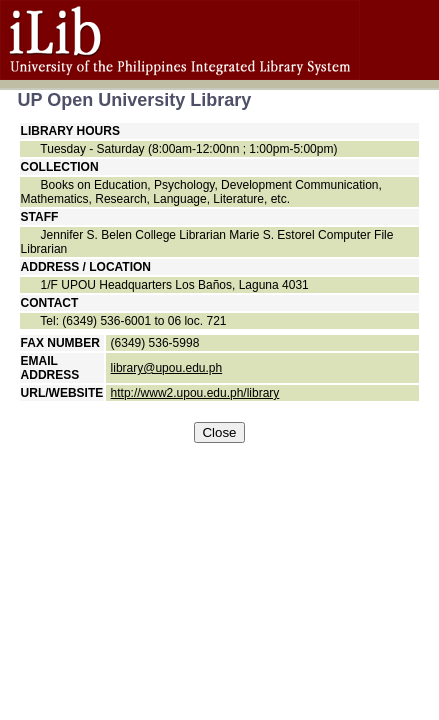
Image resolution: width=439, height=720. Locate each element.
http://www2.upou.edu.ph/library (195, 393)
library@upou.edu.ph (167, 368)
